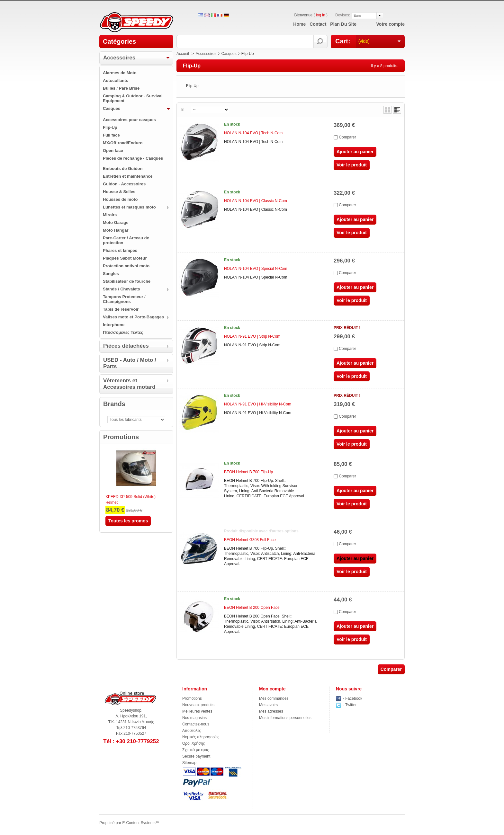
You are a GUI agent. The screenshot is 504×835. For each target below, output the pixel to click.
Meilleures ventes (197, 711)
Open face (113, 151)
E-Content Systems (139, 823)
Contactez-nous (196, 724)
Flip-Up (110, 127)
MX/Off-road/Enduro (123, 143)
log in (321, 15)
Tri (182, 110)
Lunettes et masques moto (129, 207)
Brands (114, 404)
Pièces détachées (126, 346)
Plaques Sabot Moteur (125, 258)
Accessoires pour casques (129, 120)
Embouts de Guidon (123, 169)
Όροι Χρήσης (194, 743)
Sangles (111, 274)
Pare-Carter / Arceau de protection (126, 240)
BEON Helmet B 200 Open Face (252, 608)
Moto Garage (116, 222)
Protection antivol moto (126, 266)
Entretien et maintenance (128, 176)
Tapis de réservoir (121, 309)
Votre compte (391, 24)
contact (318, 24)
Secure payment (196, 756)
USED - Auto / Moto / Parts (130, 363)
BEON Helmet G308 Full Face (250, 540)
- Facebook (353, 698)
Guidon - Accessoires (124, 184)
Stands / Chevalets (122, 289)
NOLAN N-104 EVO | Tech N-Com (253, 133)
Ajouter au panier (355, 152)
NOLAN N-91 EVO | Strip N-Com (252, 336)
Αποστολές (192, 731)
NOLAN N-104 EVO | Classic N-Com (256, 201)
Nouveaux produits (198, 705)
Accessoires (119, 58)
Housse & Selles (119, 192)
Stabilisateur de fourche (127, 281)
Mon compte (272, 689)
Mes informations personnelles (285, 718)
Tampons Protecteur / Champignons (124, 299)
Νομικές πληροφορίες (201, 737)
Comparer (347, 137)
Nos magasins (194, 718)
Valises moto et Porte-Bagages (133, 317)
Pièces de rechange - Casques (133, 158)
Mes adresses (271, 711)
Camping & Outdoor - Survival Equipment (133, 98)
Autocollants (116, 80)
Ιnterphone (114, 325)
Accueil (183, 54)
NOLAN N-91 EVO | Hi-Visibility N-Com (258, 404)
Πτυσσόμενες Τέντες (123, 332)
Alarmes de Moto (120, 73)
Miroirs (110, 215)
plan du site (343, 24)
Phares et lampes (120, 250)
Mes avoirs (268, 705)
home (299, 24)
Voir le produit (352, 165)
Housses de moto (120, 199)
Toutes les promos (128, 521)
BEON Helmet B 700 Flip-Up (248, 472)
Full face (111, 135)
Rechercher (321, 42)
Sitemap (189, 763)
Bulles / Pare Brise (121, 88)
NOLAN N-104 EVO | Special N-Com (256, 269)
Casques (112, 108)
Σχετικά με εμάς (196, 750)
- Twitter (350, 705)
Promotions (121, 437)
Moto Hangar (116, 230)
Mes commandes (274, 698)
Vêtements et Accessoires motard (129, 384)
